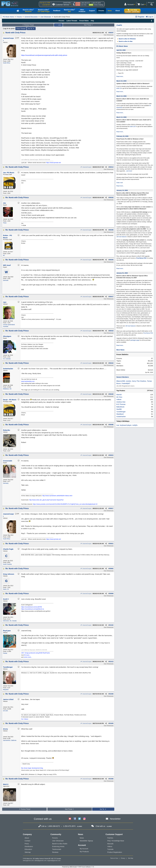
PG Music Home (8, 17)
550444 (111, 363)
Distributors (29, 846)
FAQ (92, 21)
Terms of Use (114, 858)
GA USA (5, 711)
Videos (110, 846)
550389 (111, 230)
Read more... (120, 76)
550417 (111, 297)
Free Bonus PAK (141, 258)
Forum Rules (84, 21)
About (27, 838)
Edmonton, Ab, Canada (10, 621)
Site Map (130, 858)
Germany (6, 483)
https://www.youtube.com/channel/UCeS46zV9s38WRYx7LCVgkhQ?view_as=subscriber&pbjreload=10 (65, 504)
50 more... (27, 655)
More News (120, 350)
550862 (111, 569)
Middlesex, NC (7, 389)
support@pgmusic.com (54, 861)
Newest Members (123, 377)
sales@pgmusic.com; (41, 861)
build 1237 (133, 127)
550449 (111, 394)
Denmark (6, 280)
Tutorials (110, 849)
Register (140, 17)
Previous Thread (28, 25)
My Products (84, 852)
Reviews (55, 852)
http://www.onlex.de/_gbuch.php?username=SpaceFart (46, 500)
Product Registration (115, 852)
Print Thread (21, 29)
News (82, 838)
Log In (149, 17)
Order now (119, 183)
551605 (111, 723)
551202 (111, 625)
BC (4, 255)
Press (27, 844)
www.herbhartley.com (28, 381)
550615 (111, 455)
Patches (110, 838)
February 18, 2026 (122, 136)
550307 (111, 33)
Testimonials (57, 849)
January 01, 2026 (122, 273)
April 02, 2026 (121, 50)
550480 (111, 425)
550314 (111, 167)
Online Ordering (99, 5)
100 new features (121, 237)
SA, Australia (7, 359)
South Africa (7, 63)
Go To (31, 29)
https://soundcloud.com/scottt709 (31, 607)
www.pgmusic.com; (29, 861)
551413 (111, 662)
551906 (111, 779)
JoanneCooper (86, 167)
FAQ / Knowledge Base (116, 841)
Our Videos (25, 719)
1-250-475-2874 (96, 3)
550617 (111, 508)
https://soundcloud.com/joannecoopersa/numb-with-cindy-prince (44, 55)
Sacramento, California (10, 740)
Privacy (123, 858)
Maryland (6, 690)
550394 (111, 260)
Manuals (110, 844)
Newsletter (115, 819)
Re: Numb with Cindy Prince (17, 167)
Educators (28, 849)
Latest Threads (72, 21)
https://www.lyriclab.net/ (54, 163)
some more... (28, 657)
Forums (19, 17)
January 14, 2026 (122, 190)
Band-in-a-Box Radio (60, 844)
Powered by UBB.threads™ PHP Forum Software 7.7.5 (78, 867)
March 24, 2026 (121, 81)
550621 (111, 544)
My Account (84, 849)
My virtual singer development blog (32, 768)
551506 (111, 694)
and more (129, 171)
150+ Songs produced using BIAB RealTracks (35, 653)
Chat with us (100, 826)
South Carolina (7, 564)
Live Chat (84, 5)
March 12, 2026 (121, 96)
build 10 (119, 88)
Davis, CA (6, 589)
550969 (111, 594)
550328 (111, 198)
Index (58, 25)
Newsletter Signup (86, 841)
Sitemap (28, 852)
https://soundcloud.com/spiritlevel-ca (32, 609)
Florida (5, 653)
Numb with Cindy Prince (15, 33)
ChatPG (119, 25)
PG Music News (122, 46)
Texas (5, 223)
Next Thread (89, 25)
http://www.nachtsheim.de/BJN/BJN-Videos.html (57, 496)
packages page (135, 340)
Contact (28, 841)
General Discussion (31, 17)
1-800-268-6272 (85, 3)
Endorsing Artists (58, 846)
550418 (111, 331)
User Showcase (46, 17)
